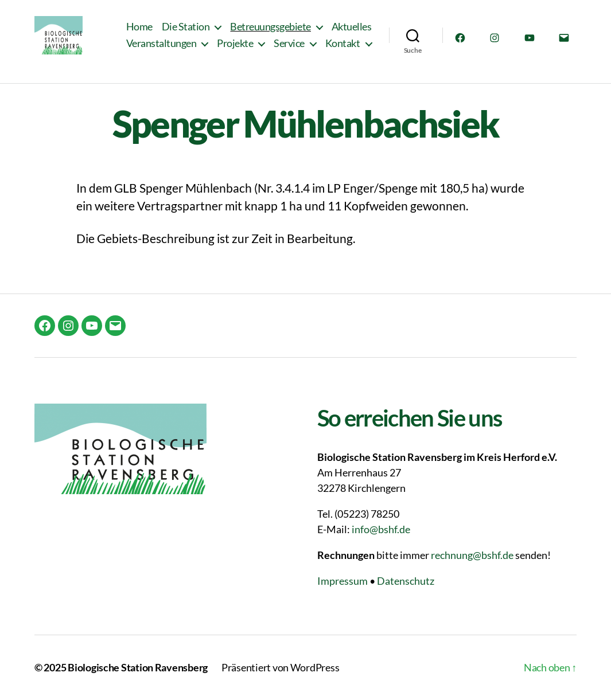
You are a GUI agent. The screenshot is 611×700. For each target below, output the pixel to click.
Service (289, 50)
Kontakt (343, 50)
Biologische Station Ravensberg (138, 667)
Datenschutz (406, 581)
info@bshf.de (381, 529)
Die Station (186, 33)
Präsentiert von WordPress (280, 667)
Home (139, 33)
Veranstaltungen (161, 50)
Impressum (343, 581)
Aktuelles (352, 33)
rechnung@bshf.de (472, 555)
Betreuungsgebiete (271, 33)
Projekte (235, 50)
